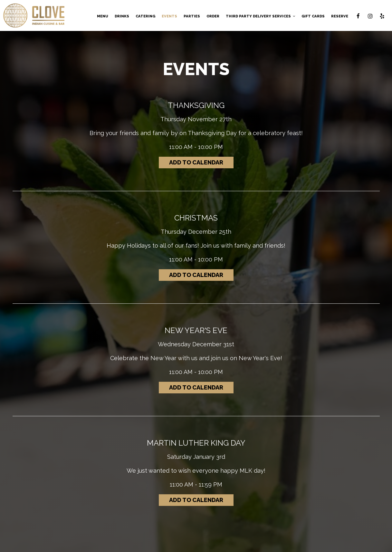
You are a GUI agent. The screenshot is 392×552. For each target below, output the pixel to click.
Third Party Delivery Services (260, 16)
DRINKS (122, 16)
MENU (103, 16)
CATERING (145, 16)
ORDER (213, 16)
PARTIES (192, 16)
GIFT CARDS (313, 16)
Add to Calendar (196, 162)
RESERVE (340, 16)
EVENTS (169, 16)
